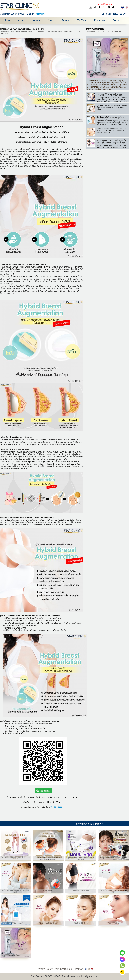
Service (36, 20)
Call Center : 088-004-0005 (45, 976)
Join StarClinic (63, 969)
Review (65, 20)
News (51, 20)
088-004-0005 (56, 807)
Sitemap (79, 969)
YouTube (82, 20)
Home (7, 20)
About (21, 20)
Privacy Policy (44, 969)
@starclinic (40, 14)
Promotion (100, 20)
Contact (117, 20)
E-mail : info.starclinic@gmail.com (80, 976)
